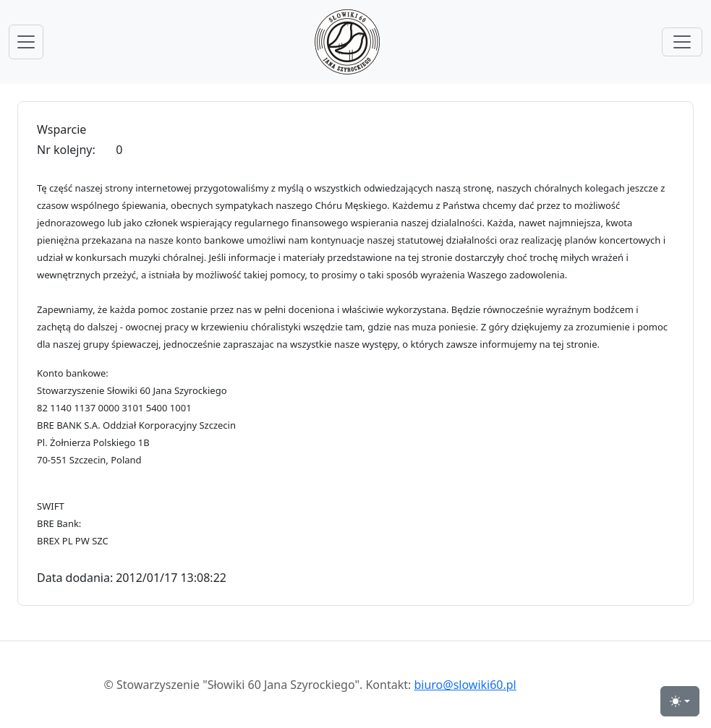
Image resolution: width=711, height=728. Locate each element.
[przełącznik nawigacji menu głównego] (26, 42)
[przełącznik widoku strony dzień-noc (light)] (680, 701)
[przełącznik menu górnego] (682, 42)
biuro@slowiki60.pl (465, 685)
